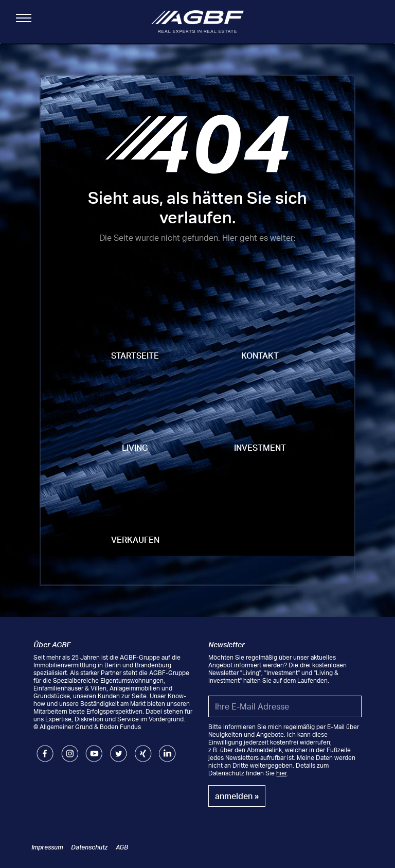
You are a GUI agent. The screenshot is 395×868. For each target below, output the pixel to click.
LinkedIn (167, 749)
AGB (122, 847)
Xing (141, 749)
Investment (260, 448)
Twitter (119, 749)
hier (281, 773)
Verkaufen (135, 540)
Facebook (45, 749)
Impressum (47, 847)
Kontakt (260, 356)
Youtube (94, 749)
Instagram (70, 749)
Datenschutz (89, 847)
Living (135, 448)
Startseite (135, 356)
